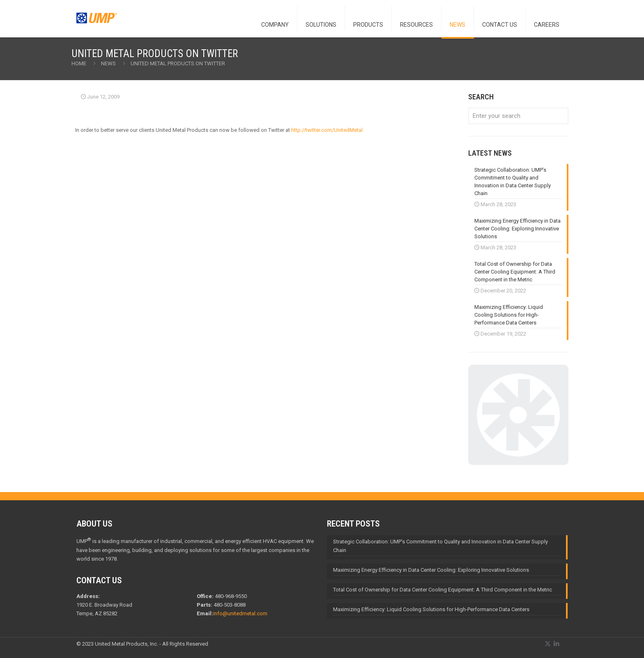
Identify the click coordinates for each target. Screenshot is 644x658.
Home (79, 63)
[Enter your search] (518, 116)
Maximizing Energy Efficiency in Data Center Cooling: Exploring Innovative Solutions (431, 570)
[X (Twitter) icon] (548, 644)
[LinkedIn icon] (556, 644)
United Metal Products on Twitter (178, 63)
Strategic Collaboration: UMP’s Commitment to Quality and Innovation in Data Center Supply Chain (440, 546)
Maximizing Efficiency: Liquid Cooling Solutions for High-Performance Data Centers (431, 609)
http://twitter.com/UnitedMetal (327, 130)
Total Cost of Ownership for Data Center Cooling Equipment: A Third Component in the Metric (443, 590)
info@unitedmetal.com (240, 613)
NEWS (108, 63)
